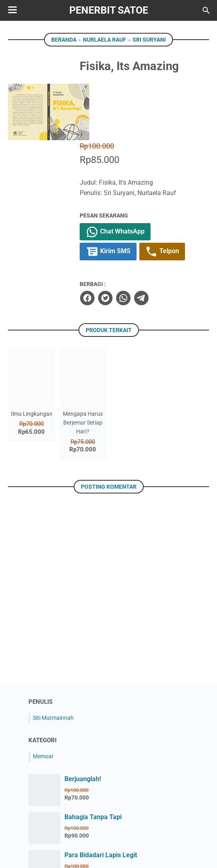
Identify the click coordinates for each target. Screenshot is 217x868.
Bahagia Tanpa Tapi (93, 760)
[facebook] (94, 242)
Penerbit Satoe (109, 10)
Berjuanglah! (83, 722)
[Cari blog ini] (206, 10)
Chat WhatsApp (122, 175)
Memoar (43, 700)
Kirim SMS (115, 195)
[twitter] (112, 242)
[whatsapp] (130, 242)
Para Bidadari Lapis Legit (101, 799)
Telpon (169, 195)
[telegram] (148, 242)
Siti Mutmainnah (53, 661)
